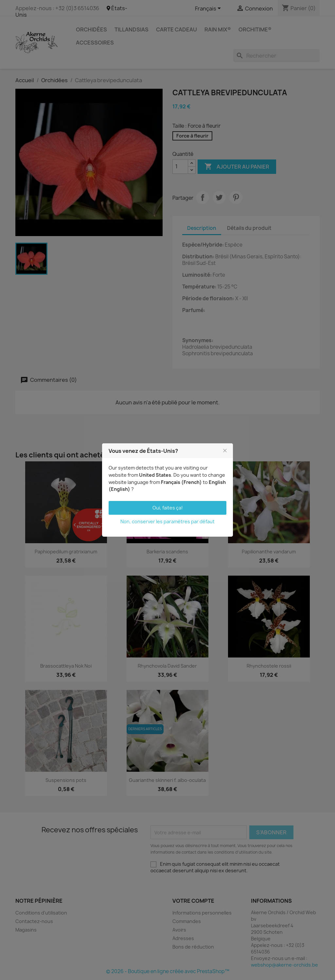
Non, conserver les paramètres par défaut (167, 521)
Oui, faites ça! (168, 508)
